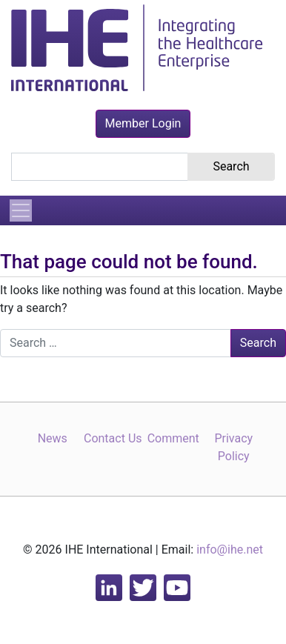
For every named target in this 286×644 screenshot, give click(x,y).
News (53, 438)
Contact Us (113, 438)
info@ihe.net (230, 550)
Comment (173, 438)
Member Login (143, 123)
